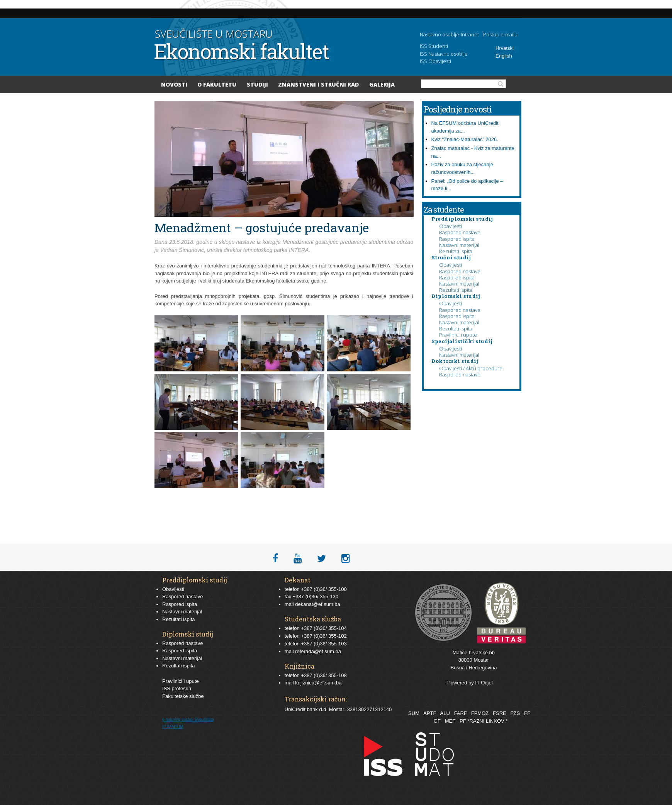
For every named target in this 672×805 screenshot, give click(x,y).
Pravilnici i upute (458, 335)
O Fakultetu (217, 84)
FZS (515, 713)
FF (527, 713)
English (504, 56)
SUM (414, 713)
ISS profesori (177, 688)
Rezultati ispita (456, 251)
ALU (445, 713)
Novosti (174, 84)
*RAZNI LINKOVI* (487, 721)
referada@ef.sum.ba (318, 651)
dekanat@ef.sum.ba (318, 604)
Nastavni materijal (459, 245)
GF (437, 721)
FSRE (500, 713)
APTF (430, 713)
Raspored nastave (460, 232)
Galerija (382, 84)
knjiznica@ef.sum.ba (318, 683)
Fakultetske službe (183, 696)
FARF (461, 713)
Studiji (257, 84)
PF (463, 721)
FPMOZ (480, 713)
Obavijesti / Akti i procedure (471, 368)
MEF (450, 721)
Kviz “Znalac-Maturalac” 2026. (465, 139)
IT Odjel (484, 683)
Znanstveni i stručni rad (318, 84)
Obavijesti (451, 226)
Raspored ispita (457, 239)
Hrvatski (505, 48)
